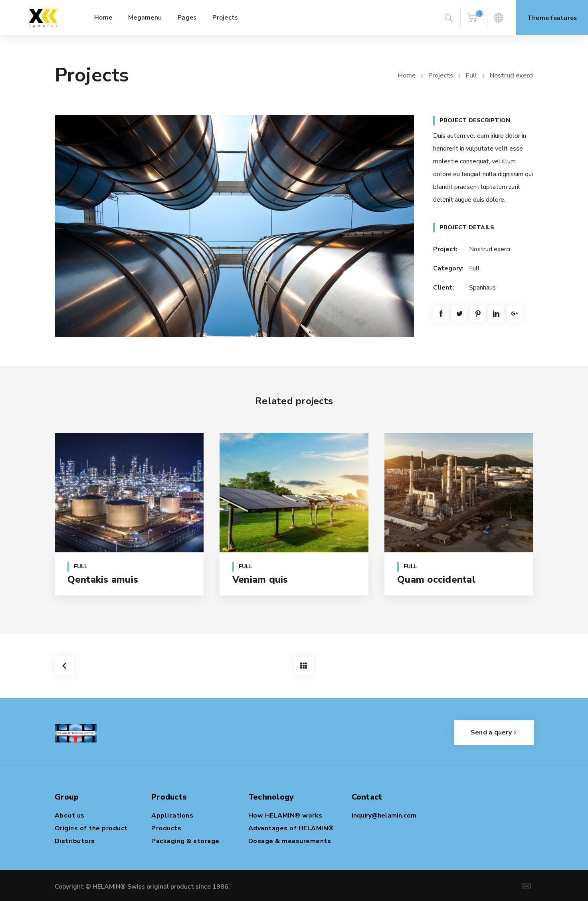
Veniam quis (260, 579)
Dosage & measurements (290, 841)
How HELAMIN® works (285, 816)
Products (166, 828)
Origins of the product (91, 828)
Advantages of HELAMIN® (291, 828)
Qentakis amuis (103, 579)
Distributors (75, 841)
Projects (441, 75)
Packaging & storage (185, 841)
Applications (172, 816)
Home (407, 75)
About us (70, 816)
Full (471, 75)
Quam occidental (436, 579)
